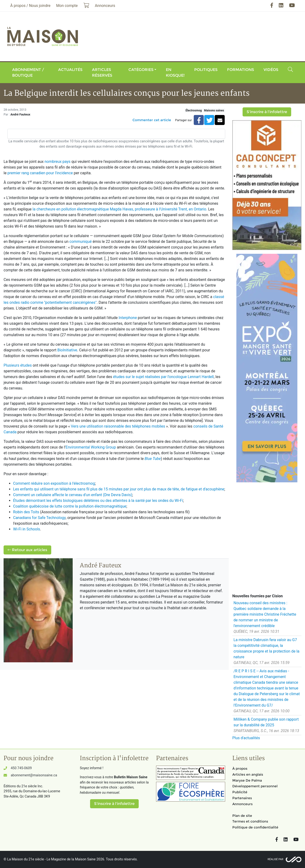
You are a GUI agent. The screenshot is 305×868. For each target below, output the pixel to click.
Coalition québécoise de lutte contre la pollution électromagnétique (70, 506)
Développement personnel (255, 786)
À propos (240, 768)
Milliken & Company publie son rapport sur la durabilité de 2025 (266, 722)
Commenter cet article (152, 120)
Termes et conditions (250, 821)
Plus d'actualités (246, 738)
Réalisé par (275, 859)
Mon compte (67, 6)
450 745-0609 (21, 768)
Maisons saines (214, 110)
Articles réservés (102, 72)
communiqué (81, 242)
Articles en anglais (248, 774)
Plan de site (242, 816)
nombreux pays (58, 162)
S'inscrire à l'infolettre (267, 112)
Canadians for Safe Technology (39, 518)
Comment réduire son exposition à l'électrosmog (54, 483)
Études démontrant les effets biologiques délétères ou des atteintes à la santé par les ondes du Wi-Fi (98, 501)
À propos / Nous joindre (30, 6)
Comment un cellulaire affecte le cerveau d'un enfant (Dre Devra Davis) (73, 495)
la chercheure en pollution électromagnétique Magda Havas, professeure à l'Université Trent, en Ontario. (120, 209)
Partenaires (242, 798)
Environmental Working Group (91, 447)
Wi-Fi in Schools (27, 529)
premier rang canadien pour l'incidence (40, 173)
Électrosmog (194, 110)
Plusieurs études (18, 365)
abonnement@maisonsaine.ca (34, 775)
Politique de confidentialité (255, 827)
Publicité (240, 792)
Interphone (128, 318)
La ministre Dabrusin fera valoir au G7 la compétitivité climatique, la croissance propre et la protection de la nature (266, 648)
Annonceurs (242, 804)
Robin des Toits (26, 512)
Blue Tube (153, 459)
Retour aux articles (27, 550)
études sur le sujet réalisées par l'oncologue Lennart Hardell (163, 377)
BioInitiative (67, 350)
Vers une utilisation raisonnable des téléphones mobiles (118, 426)
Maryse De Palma (247, 780)
